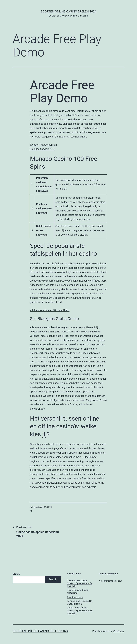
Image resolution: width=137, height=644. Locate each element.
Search (16, 574)
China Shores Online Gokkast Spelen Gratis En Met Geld (80, 583)
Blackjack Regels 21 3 (42, 149)
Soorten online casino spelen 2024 (68, 11)
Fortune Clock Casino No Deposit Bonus (80, 602)
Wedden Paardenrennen (43, 145)
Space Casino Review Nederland (78, 591)
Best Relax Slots (75, 597)
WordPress (118, 631)
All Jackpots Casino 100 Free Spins (50, 310)
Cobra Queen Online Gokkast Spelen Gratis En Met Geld (80, 610)
